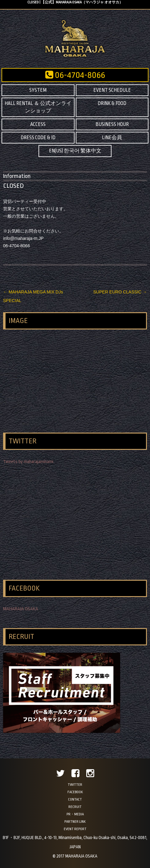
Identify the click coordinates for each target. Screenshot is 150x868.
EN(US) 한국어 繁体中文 (75, 151)
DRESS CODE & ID (38, 138)
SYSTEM (38, 90)
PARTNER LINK (75, 822)
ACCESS (38, 124)
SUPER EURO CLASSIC (120, 292)
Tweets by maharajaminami (28, 462)
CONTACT (75, 799)
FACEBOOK (75, 792)
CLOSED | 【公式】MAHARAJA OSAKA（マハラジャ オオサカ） (75, 2)
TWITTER (75, 785)
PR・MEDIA (75, 814)
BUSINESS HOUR (112, 124)
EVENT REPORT (75, 829)
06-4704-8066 (75, 75)
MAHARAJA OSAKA (21, 609)
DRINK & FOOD (112, 103)
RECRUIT (75, 807)
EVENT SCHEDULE (112, 90)
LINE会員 (112, 138)
